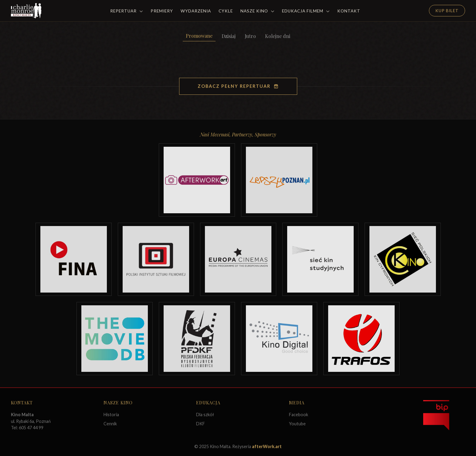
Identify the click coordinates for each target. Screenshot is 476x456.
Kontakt (349, 11)
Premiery (162, 11)
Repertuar (127, 11)
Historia (111, 415)
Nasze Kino (257, 11)
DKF (201, 424)
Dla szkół (205, 415)
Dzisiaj (229, 36)
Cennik (110, 424)
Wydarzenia (196, 11)
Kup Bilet (447, 11)
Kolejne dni (278, 36)
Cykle (226, 11)
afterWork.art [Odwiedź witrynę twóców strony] (267, 446)
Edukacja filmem (306, 11)
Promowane (199, 36)
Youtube (297, 424)
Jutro (250, 36)
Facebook (299, 415)
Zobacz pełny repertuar (238, 86)
